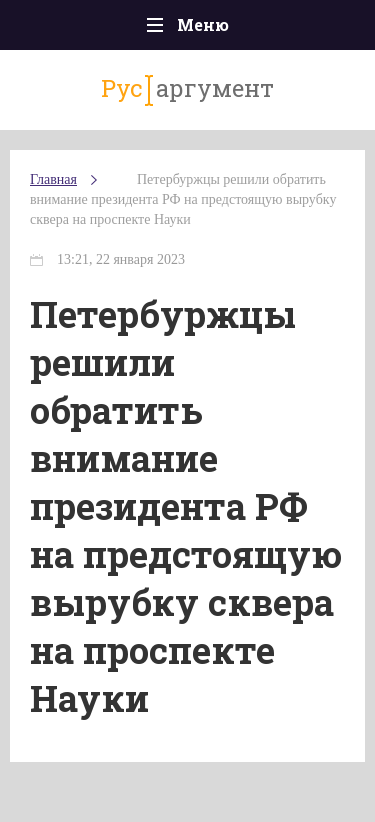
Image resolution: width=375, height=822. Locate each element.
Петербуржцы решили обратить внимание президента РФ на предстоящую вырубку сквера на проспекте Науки (183, 199)
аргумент (187, 89)
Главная (53, 179)
